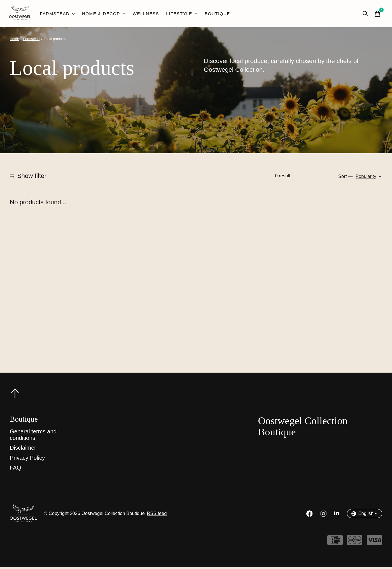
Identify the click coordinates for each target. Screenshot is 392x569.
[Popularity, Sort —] (369, 178)
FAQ (15, 470)
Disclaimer (23, 450)
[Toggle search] (364, 15)
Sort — (346, 178)
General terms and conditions (33, 437)
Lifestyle (178, 15)
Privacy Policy (27, 460)
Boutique (212, 15)
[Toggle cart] (377, 15)
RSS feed (157, 515)
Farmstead (58, 15)
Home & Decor (103, 15)
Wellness (143, 15)
